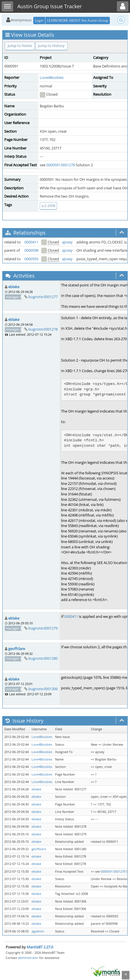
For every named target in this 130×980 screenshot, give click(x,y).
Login (39, 20)
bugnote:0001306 (43, 689)
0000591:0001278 (61, 165)
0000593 (31, 259)
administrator (28, 958)
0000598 (31, 250)
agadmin (38, 931)
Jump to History (51, 46)
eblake (14, 287)
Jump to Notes (20, 46)
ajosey (67, 242)
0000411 (31, 242)
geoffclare (17, 649)
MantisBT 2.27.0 (40, 947)
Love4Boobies (52, 77)
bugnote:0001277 (43, 297)
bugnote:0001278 (43, 329)
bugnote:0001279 (43, 628)
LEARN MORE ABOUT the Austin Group (78, 20)
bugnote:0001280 (43, 658)
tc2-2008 (48, 206)
